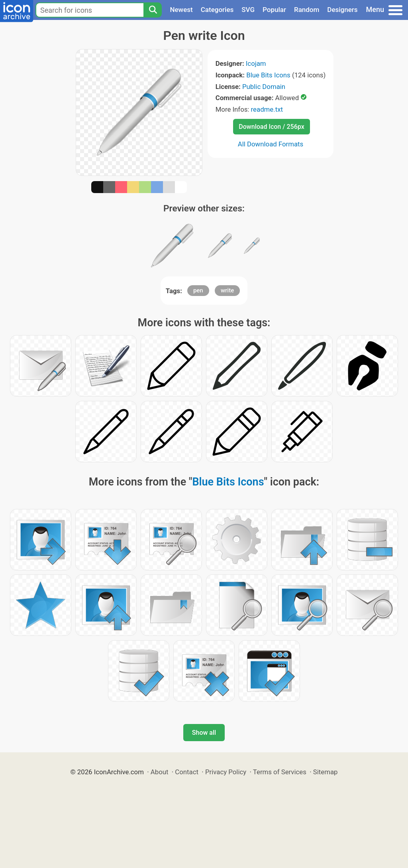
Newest (181, 10)
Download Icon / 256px (271, 127)
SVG (248, 10)
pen (198, 290)
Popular (274, 10)
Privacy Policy (226, 772)
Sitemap (326, 772)
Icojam (256, 63)
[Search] (153, 10)
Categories (217, 10)
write (227, 290)
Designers (342, 10)
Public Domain (264, 87)
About (160, 772)
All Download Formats (271, 144)
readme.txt (267, 109)
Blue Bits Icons (268, 75)
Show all (204, 733)
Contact (187, 772)
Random (307, 10)
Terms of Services (280, 772)
